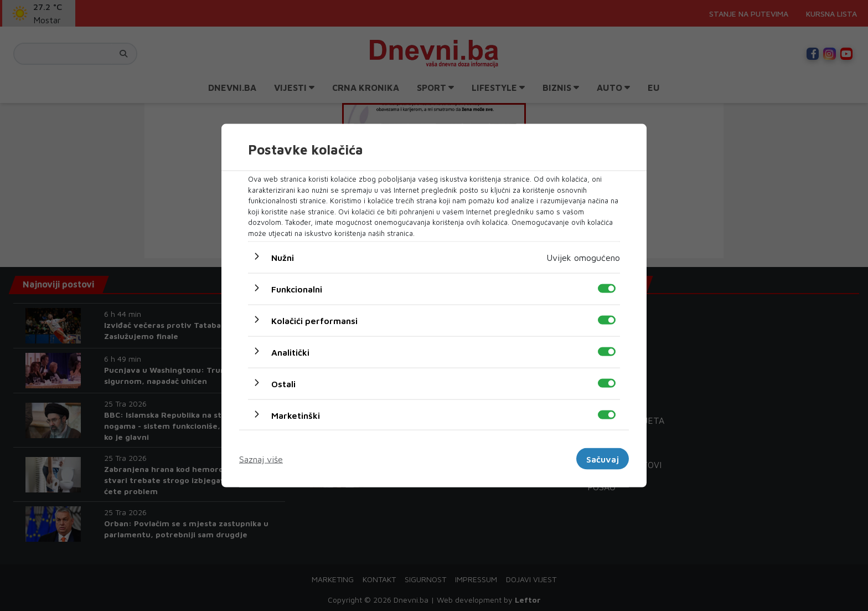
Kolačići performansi (314, 321)
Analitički (290, 352)
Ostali (283, 384)
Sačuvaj (603, 459)
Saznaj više (261, 459)
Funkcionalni (297, 289)
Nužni (283, 258)
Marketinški (296, 415)
